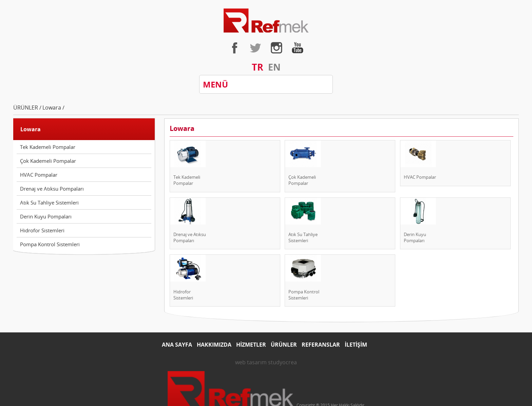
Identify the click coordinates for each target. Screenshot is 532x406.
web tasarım (251, 362)
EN (274, 67)
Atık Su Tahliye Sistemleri (49, 202)
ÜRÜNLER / (27, 108)
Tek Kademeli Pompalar (48, 147)
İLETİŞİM (356, 345)
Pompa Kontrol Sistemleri (50, 244)
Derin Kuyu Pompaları (46, 216)
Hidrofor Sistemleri (42, 230)
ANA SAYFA (177, 345)
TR (258, 67)
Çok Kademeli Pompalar (48, 161)
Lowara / (53, 108)
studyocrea (282, 362)
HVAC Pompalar (39, 175)
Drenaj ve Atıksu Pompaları (52, 189)
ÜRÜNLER (284, 345)
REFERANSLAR (321, 345)
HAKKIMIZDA (214, 345)
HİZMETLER (251, 345)
